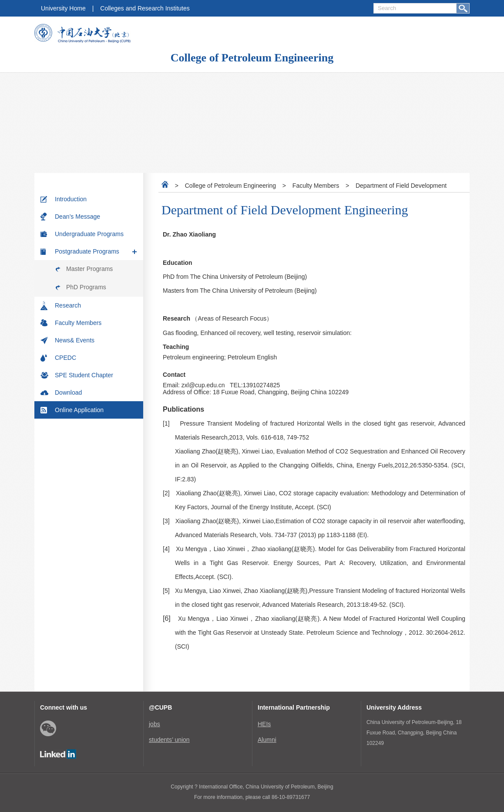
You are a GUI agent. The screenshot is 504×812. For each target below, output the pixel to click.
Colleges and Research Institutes (145, 8)
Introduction (71, 199)
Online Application (79, 410)
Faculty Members (78, 323)
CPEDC (66, 358)
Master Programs (89, 269)
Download (68, 392)
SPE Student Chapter (84, 375)
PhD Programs (86, 287)
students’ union (169, 740)
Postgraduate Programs (87, 251)
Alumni (267, 740)
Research (68, 305)
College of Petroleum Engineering (252, 58)
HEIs (264, 724)
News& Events (75, 340)
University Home (63, 8)
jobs (155, 724)
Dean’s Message (77, 217)
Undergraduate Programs (89, 234)
